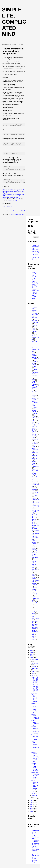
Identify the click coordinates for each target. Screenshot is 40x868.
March (34, 796)
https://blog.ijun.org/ (36, 261)
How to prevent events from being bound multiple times (14, 51)
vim (33, 604)
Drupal (34, 369)
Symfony (35, 573)
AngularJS (35, 317)
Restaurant (35, 535)
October (34, 669)
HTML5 (34, 423)
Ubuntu (34, 586)
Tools (34, 579)
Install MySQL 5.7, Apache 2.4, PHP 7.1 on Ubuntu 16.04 (36, 296)
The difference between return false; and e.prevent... (35, 748)
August (34, 674)
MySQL (34, 476)
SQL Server (36, 567)
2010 (32, 811)
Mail (33, 464)
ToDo (34, 578)
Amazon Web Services (35, 311)
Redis (34, 526)
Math (34, 466)
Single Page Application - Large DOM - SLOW (35, 778)
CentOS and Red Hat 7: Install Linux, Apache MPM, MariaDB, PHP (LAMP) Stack (35, 282)
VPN (34, 616)
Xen (33, 637)
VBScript (35, 596)
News (34, 482)
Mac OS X (35, 455)
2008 (32, 814)
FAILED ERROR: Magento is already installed (35, 732)
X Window (35, 634)
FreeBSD (35, 394)
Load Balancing (35, 451)
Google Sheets (34, 413)
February (34, 798)
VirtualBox (35, 605)
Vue (33, 617)
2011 (32, 809)
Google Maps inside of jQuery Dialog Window (35, 769)
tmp (33, 576)
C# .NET (35, 344)
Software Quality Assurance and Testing (36, 557)
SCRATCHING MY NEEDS (36, 849)
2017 (32, 657)
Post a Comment (7, 209)
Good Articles (34, 409)
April (33, 794)
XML (34, 639)
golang (34, 400)
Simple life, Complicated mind (14, 22)
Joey (34, 864)
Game (34, 397)
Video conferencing (36, 601)
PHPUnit (35, 498)
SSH (34, 570)
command (35, 347)
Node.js (34, 485)
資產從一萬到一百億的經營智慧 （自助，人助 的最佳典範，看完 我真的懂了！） (35, 687)
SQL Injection (35, 564)
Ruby (34, 549)
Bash (34, 331)
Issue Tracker (34, 436)
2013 (32, 805)
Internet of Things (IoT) (35, 431)
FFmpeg (35, 388)
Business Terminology (35, 340)
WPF (34, 633)
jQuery (15, 202)
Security (35, 552)
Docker (34, 367)
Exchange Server (35, 386)
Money (34, 472)
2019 (32, 653)
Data (34, 355)
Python (34, 522)
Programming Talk (35, 513)
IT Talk (34, 438)
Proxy (34, 520)
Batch (34, 332)
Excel (34, 384)
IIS (33, 425)
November (35, 665)
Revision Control (35, 544)
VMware (35, 611)
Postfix (34, 501)
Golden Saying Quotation (35, 404)
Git (33, 399)
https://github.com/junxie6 (36, 249)
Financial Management (36, 391)
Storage (35, 572)
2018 (32, 655)
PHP (34, 493)
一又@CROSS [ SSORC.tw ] (36, 857)
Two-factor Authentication (36, 583)
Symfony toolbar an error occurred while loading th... (35, 710)
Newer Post (6, 213)
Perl (33, 490)
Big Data (35, 334)
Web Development (36, 620)
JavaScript (10, 202)
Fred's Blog (36, 842)
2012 (32, 807)
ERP (34, 382)
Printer (34, 511)
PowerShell (36, 505)
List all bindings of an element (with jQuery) (35, 787)
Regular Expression (35, 532)
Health (34, 419)
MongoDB (35, 473)
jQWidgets (35, 446)
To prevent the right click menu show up (35, 740)
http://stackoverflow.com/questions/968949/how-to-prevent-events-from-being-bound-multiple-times (13, 198)
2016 (32, 658)
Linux (34, 449)
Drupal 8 (35, 372)
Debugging (35, 361)
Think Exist (35, 852)
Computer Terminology (35, 352)
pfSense (35, 491)
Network (35, 479)
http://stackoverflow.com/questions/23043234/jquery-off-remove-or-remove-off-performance (13, 194)
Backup (34, 328)
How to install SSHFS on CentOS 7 (35, 719)
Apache (34, 320)
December (35, 662)
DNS (34, 366)
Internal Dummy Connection (35, 725)
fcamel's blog (35, 837)
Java (34, 440)
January (34, 801)
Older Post (24, 213)
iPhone (34, 434)
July (33, 676)
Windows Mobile (35, 630)
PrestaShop (36, 508)
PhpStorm (35, 495)
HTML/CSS (36, 420)
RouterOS (35, 546)
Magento (35, 458)
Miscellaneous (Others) (36, 468)
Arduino (34, 323)
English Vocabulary (35, 378)
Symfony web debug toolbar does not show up (35, 700)
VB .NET (35, 593)
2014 (32, 803)
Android (34, 316)
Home (15, 213)
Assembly (35, 325)
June (33, 678)
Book (34, 337)
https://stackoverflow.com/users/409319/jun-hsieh (35, 255)
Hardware (35, 416)
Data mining (34, 357)
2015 (32, 660)
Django (34, 364)
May (33, 792)
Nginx (34, 484)
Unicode (35, 587)
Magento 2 (35, 461)
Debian (34, 360)
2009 (32, 812)
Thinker (34, 853)
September (35, 671)
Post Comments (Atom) (17, 217)
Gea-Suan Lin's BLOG (36, 845)
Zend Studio (34, 641)
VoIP (34, 614)
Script (34, 551)
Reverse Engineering (35, 540)
